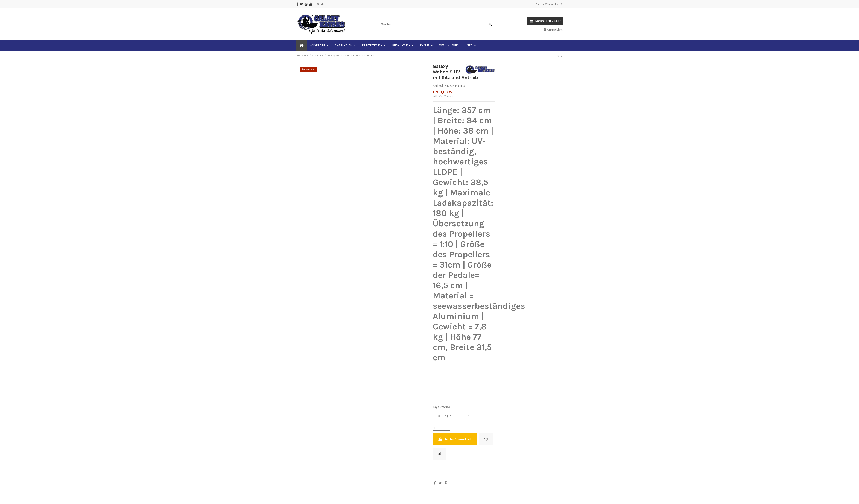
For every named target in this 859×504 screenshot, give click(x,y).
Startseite (323, 4)
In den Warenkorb (455, 439)
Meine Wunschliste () (548, 4)
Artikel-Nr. (441, 86)
